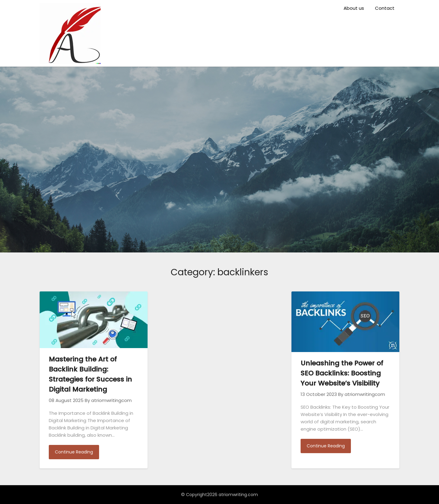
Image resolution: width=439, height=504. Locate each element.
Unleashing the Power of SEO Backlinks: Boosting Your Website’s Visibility (342, 373)
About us (354, 8)
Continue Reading (74, 452)
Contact (385, 8)
